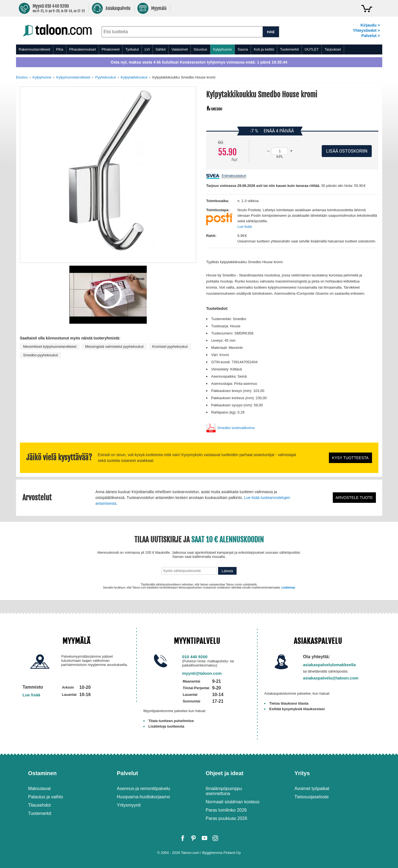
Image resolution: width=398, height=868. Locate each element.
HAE (271, 32)
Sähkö (161, 49)
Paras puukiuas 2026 (226, 818)
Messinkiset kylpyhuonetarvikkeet (50, 347)
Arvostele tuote (354, 498)
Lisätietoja (288, 588)
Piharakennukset (83, 49)
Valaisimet (180, 49)
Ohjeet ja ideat (225, 773)
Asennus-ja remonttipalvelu (144, 789)
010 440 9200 (195, 657)
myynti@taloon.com (202, 673)
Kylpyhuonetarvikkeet (73, 77)
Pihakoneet (111, 49)
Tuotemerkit (289, 49)
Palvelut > (370, 36)
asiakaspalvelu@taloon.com (331, 678)
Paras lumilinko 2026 (226, 810)
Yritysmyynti (129, 805)
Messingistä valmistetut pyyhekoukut (114, 347)
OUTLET (312, 49)
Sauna (243, 49)
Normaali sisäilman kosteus (233, 802)
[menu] (199, 49)
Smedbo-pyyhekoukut (41, 355)
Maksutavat (40, 789)
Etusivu (22, 77)
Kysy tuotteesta (350, 458)
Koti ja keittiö (264, 49)
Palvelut (128, 773)
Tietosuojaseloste (311, 797)
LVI (147, 49)
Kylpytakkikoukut (134, 77)
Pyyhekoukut (105, 77)
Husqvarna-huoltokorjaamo (143, 797)
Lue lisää (245, 227)
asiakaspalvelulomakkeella (329, 665)
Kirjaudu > (370, 25)
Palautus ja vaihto (46, 797)
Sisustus (200, 49)
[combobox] (182, 32)
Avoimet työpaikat (312, 789)
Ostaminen (42, 773)
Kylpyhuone (222, 49)
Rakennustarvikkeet (35, 49)
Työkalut (132, 49)
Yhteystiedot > (366, 30)
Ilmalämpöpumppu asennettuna (224, 791)
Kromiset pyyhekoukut (170, 347)
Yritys (302, 773)
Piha (60, 49)
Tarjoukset (333, 49)
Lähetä (227, 571)
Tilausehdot (40, 805)
